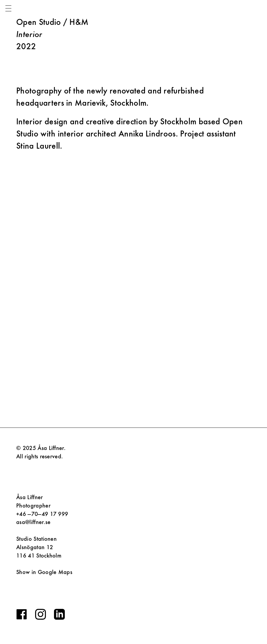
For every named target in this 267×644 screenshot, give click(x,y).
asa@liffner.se (33, 522)
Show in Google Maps (44, 572)
